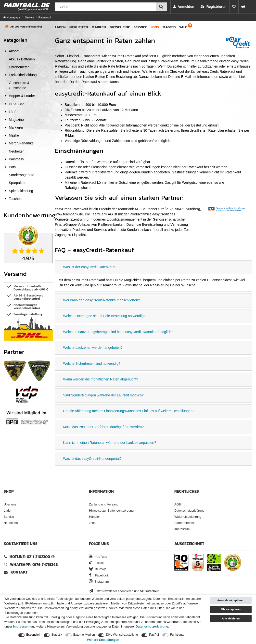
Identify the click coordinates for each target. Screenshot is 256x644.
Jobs (155, 27)
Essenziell (33, 635)
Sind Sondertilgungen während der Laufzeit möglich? (103, 395)
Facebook (99, 575)
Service (29, 17)
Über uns (10, 504)
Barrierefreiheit (185, 523)
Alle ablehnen (231, 618)
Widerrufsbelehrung (188, 517)
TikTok (96, 563)
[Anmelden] (184, 7)
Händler (94, 517)
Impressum (182, 529)
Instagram (99, 582)
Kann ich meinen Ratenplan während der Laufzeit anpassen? (109, 443)
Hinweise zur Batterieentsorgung (111, 511)
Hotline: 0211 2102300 (30, 557)
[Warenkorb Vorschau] (245, 7)
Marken (99, 27)
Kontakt (19, 572)
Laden (60, 27)
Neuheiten (79, 27)
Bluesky (97, 569)
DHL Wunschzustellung (122, 635)
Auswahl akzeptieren (231, 600)
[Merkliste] (234, 7)
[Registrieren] (213, 7)
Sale (183, 27)
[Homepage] (12, 17)
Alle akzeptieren (231, 609)
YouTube (98, 557)
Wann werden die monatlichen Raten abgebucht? (101, 379)
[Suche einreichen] (161, 7)
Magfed (169, 27)
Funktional (177, 635)
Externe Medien (84, 635)
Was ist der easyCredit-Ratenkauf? (90, 267)
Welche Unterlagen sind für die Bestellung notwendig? (104, 316)
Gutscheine (120, 27)
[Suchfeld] (106, 7)
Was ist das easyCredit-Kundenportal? (92, 459)
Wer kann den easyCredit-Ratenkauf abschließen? (101, 300)
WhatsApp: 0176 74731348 (34, 565)
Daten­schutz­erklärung (152, 627)
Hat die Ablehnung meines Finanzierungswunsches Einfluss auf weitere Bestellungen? (129, 411)
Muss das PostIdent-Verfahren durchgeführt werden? (103, 427)
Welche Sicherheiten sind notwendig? (92, 364)
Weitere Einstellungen (103, 640)
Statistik (57, 635)
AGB (178, 504)
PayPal (154, 635)
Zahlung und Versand (104, 504)
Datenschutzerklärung (189, 511)
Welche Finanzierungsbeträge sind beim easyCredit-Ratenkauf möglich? (118, 332)
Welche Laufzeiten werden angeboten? (93, 348)
